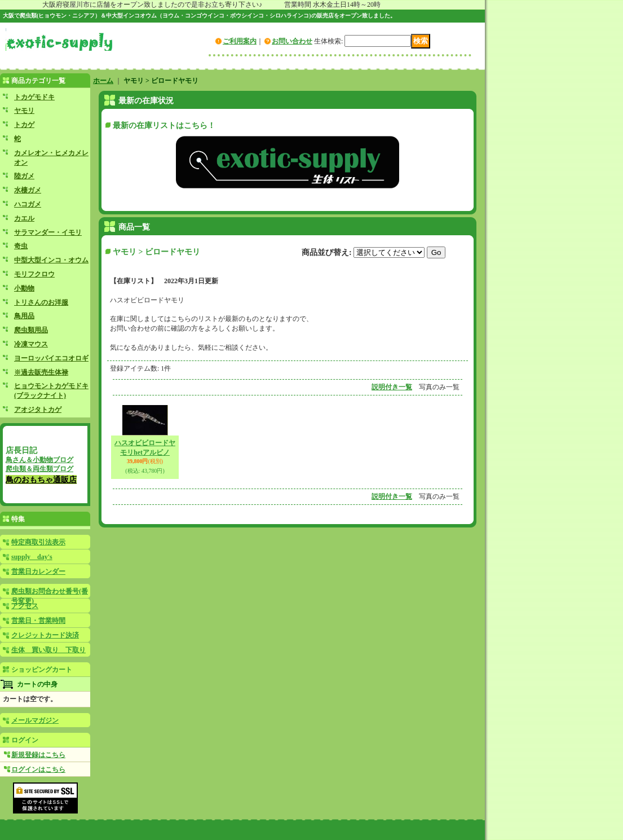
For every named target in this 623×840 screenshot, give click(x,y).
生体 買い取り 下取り (48, 650)
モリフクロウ (34, 274)
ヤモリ (24, 111)
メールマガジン (35, 720)
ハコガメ (28, 204)
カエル (24, 218)
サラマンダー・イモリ (48, 232)
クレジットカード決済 (45, 635)
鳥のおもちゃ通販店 (41, 480)
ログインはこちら (38, 769)
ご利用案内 (240, 41)
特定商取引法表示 (38, 542)
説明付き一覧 (392, 387)
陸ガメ (24, 176)
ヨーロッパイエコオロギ (51, 358)
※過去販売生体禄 (41, 372)
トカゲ (24, 125)
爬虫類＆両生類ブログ (39, 469)
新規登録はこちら (38, 755)
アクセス (25, 606)
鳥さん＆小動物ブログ (39, 460)
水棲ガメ (28, 190)
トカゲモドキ (34, 97)
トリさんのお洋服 (41, 302)
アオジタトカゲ (38, 410)
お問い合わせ (292, 41)
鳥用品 (24, 316)
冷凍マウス (31, 344)
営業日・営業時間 (38, 621)
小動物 (24, 288)
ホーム (103, 81)
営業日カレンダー (38, 571)
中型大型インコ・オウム (51, 260)
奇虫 (21, 246)
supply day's (32, 557)
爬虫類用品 (31, 330)
